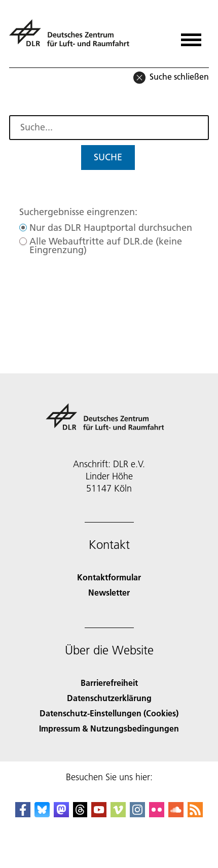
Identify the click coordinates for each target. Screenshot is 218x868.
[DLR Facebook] (23, 814)
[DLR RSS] (195, 814)
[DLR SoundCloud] (176, 814)
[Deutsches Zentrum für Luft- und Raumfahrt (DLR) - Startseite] (73, 37)
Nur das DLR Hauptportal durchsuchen (111, 228)
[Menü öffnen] (191, 36)
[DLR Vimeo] (118, 814)
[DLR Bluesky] (42, 814)
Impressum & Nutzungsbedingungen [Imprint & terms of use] (109, 728)
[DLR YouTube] (99, 814)
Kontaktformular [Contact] (109, 577)
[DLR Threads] (80, 814)
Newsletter (109, 592)
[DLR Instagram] (137, 814)
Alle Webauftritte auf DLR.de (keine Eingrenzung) (106, 246)
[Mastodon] (61, 814)
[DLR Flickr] (157, 814)
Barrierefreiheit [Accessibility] (109, 683)
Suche (108, 157)
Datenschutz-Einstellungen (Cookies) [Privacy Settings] (109, 713)
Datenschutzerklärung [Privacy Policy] (109, 698)
